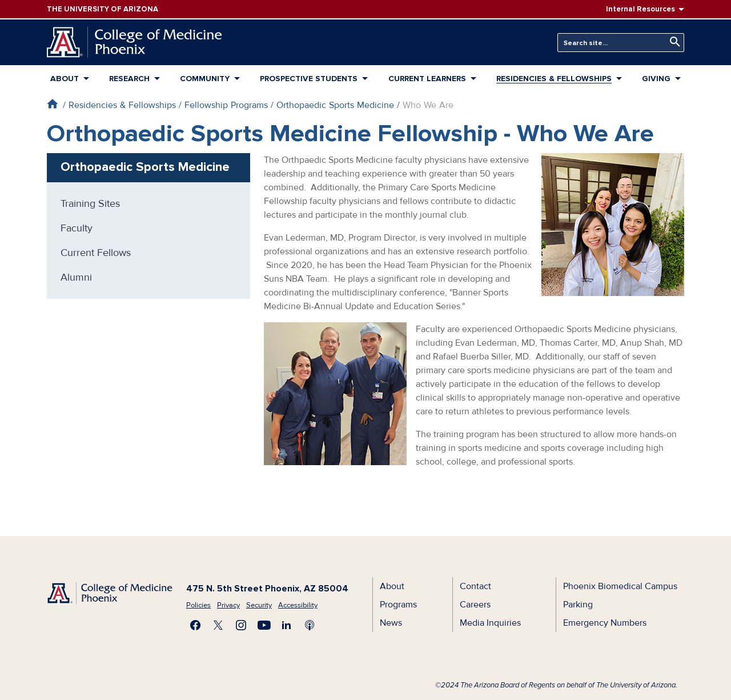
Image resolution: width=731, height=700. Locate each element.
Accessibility (298, 605)
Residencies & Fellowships (554, 79)
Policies (198, 605)
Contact (475, 586)
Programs (398, 605)
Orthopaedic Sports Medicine (335, 105)
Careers (475, 605)
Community (205, 79)
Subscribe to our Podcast (310, 625)
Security (259, 605)
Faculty (77, 228)
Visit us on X (218, 625)
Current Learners (427, 79)
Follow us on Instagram (241, 625)
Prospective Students (309, 79)
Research (129, 79)
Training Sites (90, 203)
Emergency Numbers (605, 623)
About (65, 79)
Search (672, 42)
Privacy (228, 605)
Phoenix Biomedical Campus (620, 586)
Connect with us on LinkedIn (287, 625)
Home (52, 104)
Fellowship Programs (226, 105)
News (391, 623)
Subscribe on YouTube (264, 625)
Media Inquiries (490, 623)
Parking (578, 605)
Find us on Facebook (195, 625)
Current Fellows (96, 253)
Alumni (76, 277)
